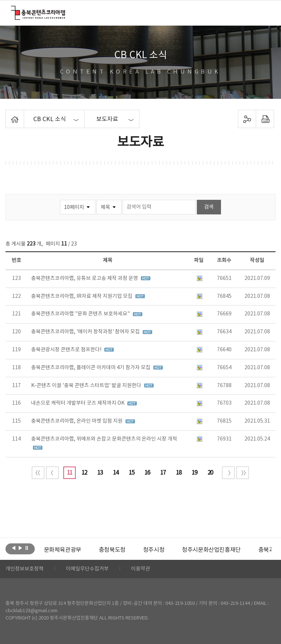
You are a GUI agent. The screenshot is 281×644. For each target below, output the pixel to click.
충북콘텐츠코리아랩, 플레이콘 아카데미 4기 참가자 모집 (91, 368)
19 (194, 473)
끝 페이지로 (243, 473)
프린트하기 (265, 119)
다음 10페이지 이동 (228, 473)
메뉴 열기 (265, 12)
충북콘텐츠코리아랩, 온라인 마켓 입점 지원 (77, 421)
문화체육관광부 (63, 550)
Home (8, 114)
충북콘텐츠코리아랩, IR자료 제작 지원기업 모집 (82, 296)
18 (179, 473)
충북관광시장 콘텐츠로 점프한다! (67, 350)
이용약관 (140, 569)
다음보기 (20, 548)
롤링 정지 (27, 548)
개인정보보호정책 (25, 569)
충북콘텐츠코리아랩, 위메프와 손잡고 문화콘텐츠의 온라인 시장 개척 (104, 439)
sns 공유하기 (247, 119)
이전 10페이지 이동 (52, 473)
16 (147, 473)
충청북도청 (112, 550)
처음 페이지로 (38, 473)
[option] (63, 550)
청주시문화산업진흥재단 (211, 550)
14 (116, 473)
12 (84, 473)
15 (131, 473)
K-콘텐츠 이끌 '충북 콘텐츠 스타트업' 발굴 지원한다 (87, 386)
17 (163, 473)
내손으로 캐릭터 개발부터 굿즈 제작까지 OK (78, 403)
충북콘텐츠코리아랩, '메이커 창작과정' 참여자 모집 (86, 332)
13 (100, 473)
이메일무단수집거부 (87, 569)
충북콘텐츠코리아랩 (13, 10)
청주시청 (154, 550)
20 (210, 473)
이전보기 (14, 548)
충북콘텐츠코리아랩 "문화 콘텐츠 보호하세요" (81, 314)
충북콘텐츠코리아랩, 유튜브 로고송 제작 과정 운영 (85, 278)
